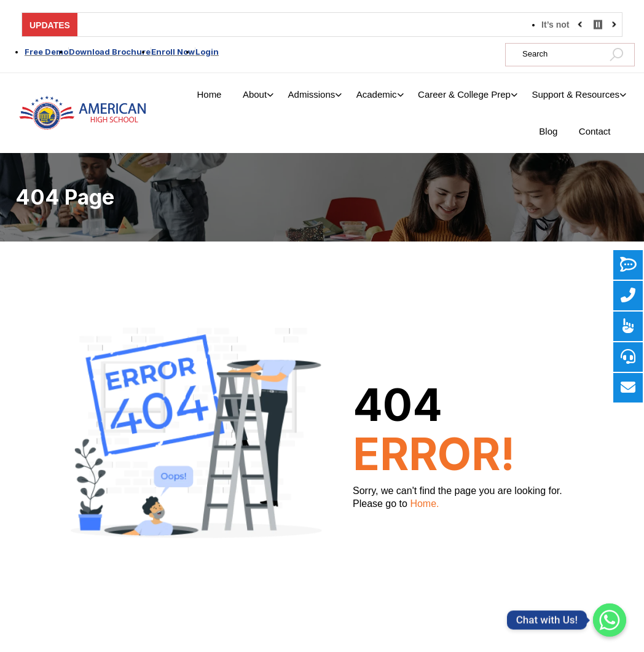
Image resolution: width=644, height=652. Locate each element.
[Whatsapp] (610, 620)
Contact (595, 131)
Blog (548, 131)
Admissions (312, 94)
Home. (424, 504)
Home (209, 94)
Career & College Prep (464, 94)
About (255, 94)
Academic (377, 94)
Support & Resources (575, 94)
